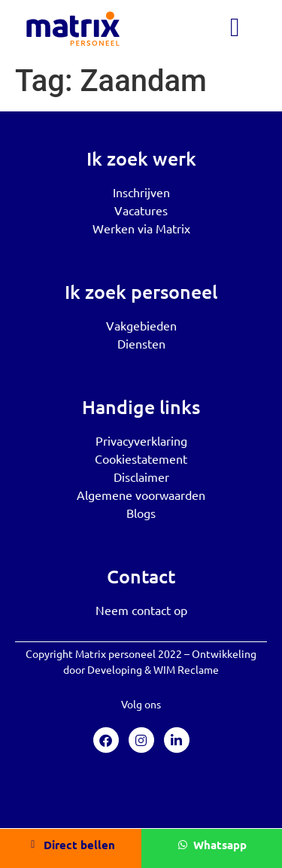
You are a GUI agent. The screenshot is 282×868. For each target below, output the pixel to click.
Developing (115, 669)
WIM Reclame (186, 669)
